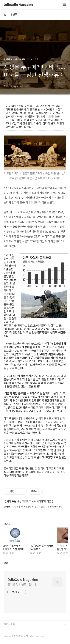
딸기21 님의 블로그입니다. (22, 584)
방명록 (14, 14)
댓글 (6, 563)
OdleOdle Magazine (18, 5)
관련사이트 (9, 624)
